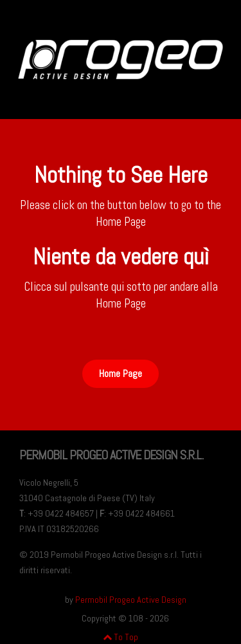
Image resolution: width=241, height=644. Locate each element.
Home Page (121, 373)
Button (121, 332)
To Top (121, 637)
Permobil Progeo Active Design (131, 600)
